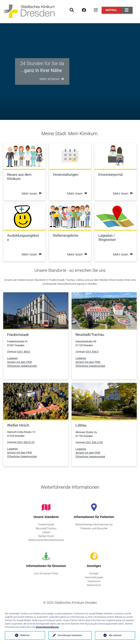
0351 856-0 (92, 352)
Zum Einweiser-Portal (46, 574)
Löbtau (46, 532)
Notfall (111, 10)
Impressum (94, 581)
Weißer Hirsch (46, 536)
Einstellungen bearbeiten (70, 635)
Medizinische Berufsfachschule (46, 540)
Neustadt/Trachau (46, 528)
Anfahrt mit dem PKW (19, 362)
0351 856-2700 (94, 443)
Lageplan (12, 358)
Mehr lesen (32, 194)
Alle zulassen (115, 635)
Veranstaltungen (94, 577)
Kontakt (94, 574)
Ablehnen (25, 635)
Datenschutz (94, 585)
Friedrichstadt (46, 525)
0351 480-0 (24, 352)
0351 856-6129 (26, 442)
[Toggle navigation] (127, 10)
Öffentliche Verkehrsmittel (22, 366)
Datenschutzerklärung (47, 627)
